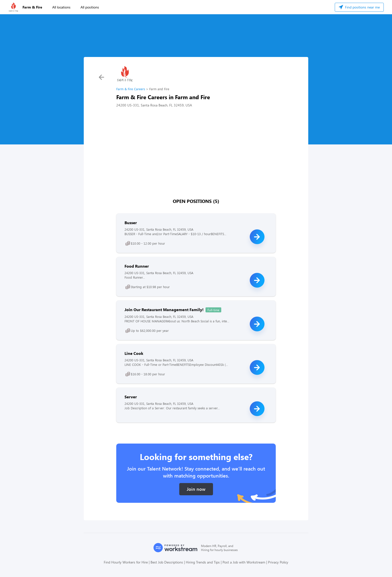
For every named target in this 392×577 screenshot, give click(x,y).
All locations (61, 7)
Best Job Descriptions (167, 562)
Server (131, 397)
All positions (90, 7)
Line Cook (134, 353)
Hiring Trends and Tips (203, 562)
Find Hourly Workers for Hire (126, 562)
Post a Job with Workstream (244, 562)
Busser (131, 223)
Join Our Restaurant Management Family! (164, 309)
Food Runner (137, 266)
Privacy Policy (278, 562)
